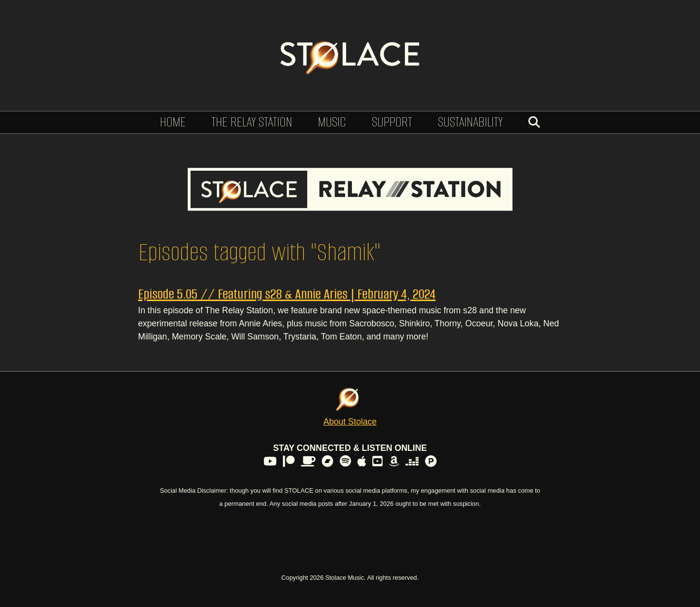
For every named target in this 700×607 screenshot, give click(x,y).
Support (392, 122)
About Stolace (350, 422)
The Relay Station (252, 122)
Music (332, 122)
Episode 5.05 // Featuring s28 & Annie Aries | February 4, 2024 (287, 294)
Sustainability (470, 122)
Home (173, 122)
